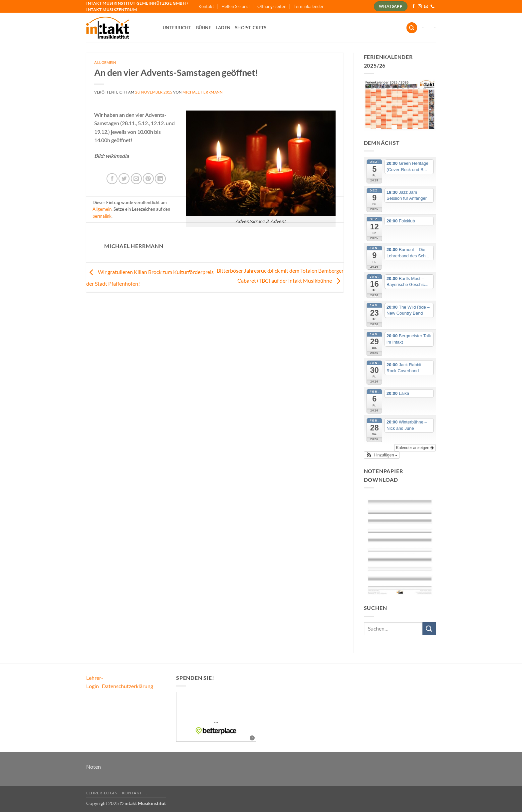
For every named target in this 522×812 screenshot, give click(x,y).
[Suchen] (412, 28)
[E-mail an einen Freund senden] (136, 179)
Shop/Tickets (251, 28)
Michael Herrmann (202, 92)
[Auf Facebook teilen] (112, 179)
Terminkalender (309, 6)
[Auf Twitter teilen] (124, 179)
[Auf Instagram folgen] (420, 7)
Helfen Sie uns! (236, 6)
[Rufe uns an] (432, 7)
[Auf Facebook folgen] (413, 7)
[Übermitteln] (429, 629)
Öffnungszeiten (272, 6)
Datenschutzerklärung (128, 686)
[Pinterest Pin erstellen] (148, 179)
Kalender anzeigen (415, 448)
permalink (102, 216)
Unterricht (177, 28)
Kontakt (206, 6)
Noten (94, 767)
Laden (223, 28)
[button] (382, 455)
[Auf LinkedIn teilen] (160, 179)
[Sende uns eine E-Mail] (426, 7)
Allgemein (105, 62)
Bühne (204, 28)
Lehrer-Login (102, 793)
